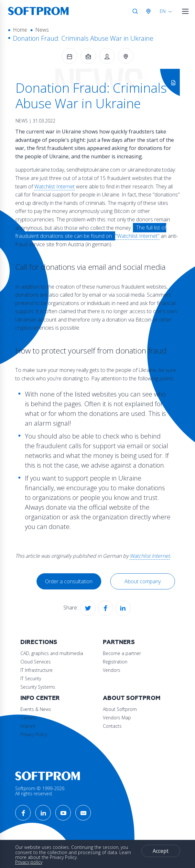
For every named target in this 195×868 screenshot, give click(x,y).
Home (20, 30)
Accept (161, 851)
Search (135, 11)
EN (163, 11)
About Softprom (132, 698)
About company (143, 581)
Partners (119, 642)
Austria (150, 11)
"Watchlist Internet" (137, 236)
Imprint (28, 726)
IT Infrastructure (37, 670)
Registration (115, 662)
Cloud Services (36, 662)
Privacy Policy (34, 734)
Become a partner (122, 653)
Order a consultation (69, 581)
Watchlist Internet (54, 186)
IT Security (31, 678)
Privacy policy (29, 862)
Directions (39, 642)
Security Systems (38, 687)
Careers (28, 718)
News (42, 30)
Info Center (40, 698)
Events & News (36, 709)
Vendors (112, 670)
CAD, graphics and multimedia (52, 653)
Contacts (112, 726)
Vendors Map (117, 718)
